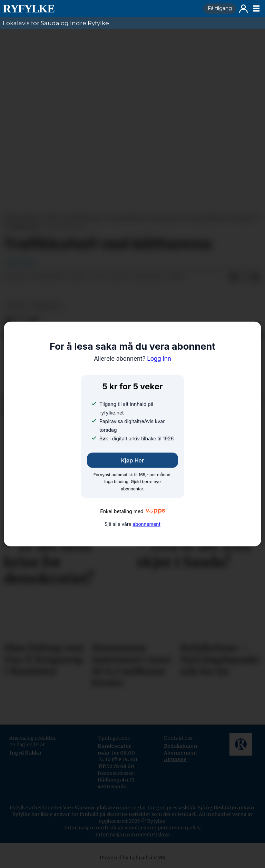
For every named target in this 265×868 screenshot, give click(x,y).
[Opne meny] (256, 9)
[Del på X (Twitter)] (244, 277)
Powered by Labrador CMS (132, 858)
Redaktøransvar (234, 808)
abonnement (146, 524)
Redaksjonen (180, 746)
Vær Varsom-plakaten (91, 808)
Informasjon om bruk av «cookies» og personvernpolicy (132, 828)
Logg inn (243, 9)
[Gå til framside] (100, 9)
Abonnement (181, 753)
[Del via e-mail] (255, 277)
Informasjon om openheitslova (132, 835)
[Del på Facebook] (233, 277)
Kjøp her (132, 460)
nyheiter (46, 306)
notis (16, 306)
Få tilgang (220, 8)
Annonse (175, 759)
